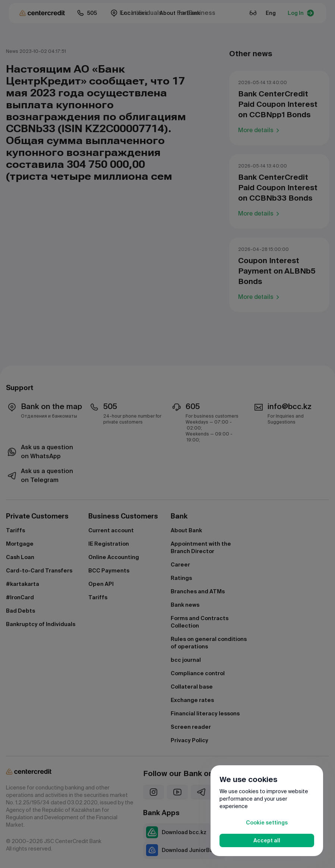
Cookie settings (267, 823)
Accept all (267, 840)
